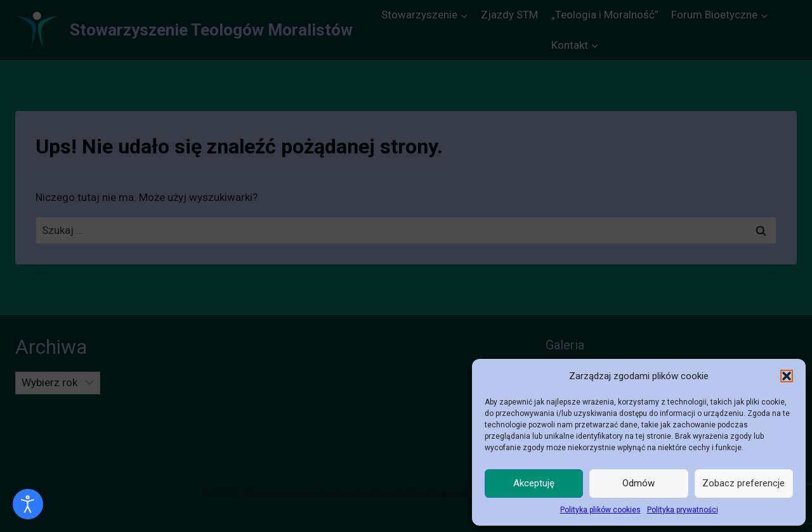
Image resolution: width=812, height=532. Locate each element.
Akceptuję (534, 483)
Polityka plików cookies (600, 510)
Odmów (638, 483)
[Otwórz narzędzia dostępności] (28, 504)
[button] (787, 376)
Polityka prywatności (683, 510)
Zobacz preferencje (743, 483)
